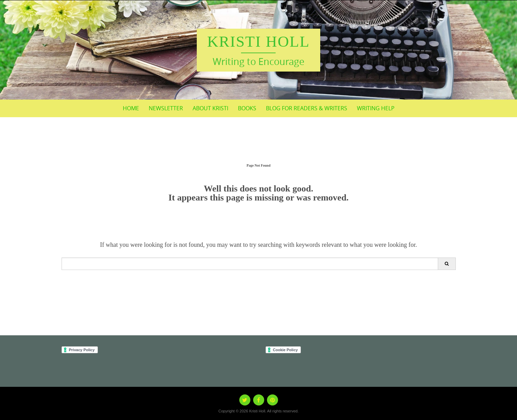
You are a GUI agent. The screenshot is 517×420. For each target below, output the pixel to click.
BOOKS (247, 108)
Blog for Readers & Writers (307, 108)
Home (131, 108)
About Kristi (210, 108)
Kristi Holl (258, 41)
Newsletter (166, 108)
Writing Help (376, 108)
